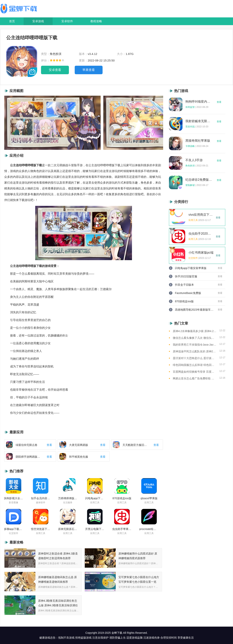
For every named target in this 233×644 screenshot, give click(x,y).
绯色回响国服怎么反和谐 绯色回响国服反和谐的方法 (195, 365)
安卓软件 (67, 21)
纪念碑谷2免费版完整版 (199, 180)
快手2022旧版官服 (186, 276)
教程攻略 (96, 21)
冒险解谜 (190, 185)
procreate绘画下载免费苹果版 (149, 529)
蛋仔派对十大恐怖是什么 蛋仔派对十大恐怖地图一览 (195, 358)
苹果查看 (89, 70)
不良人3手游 (194, 160)
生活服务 (68, 503)
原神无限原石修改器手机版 (68, 529)
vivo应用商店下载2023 (201, 215)
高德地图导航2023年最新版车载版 (194, 310)
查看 (219, 102)
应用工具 (95, 503)
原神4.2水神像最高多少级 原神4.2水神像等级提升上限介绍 (195, 331)
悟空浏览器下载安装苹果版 (41, 529)
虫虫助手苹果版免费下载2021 (122, 529)
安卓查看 (55, 70)
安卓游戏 (38, 21)
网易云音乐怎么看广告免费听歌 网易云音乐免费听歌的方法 (195, 378)
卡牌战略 (190, 146)
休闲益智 (190, 107)
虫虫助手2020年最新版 (201, 234)
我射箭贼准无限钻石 (199, 121)
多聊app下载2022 (14, 529)
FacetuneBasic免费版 (188, 293)
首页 (12, 21)
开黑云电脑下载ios (95, 529)
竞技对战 (190, 127)
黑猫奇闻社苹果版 (198, 141)
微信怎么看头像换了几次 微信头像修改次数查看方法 (195, 338)
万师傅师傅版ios (68, 498)
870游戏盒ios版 (122, 498)
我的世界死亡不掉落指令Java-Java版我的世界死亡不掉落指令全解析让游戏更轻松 (195, 345)
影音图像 (14, 503)
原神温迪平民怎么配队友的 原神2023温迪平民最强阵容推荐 (195, 351)
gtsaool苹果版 (149, 498)
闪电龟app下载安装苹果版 (95, 498)
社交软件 (14, 533)
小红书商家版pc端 (201, 253)
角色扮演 (190, 166)
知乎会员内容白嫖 (41, 498)
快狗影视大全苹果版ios (14, 498)
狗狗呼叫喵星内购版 (199, 102)
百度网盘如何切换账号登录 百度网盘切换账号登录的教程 (195, 372)
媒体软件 (41, 503)
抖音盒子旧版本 (184, 285)
